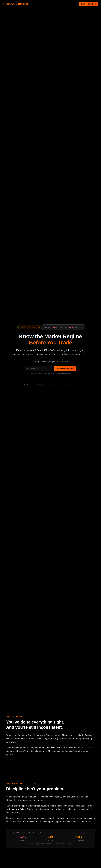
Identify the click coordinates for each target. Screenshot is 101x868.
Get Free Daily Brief (88, 4)
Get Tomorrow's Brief (65, 369)
